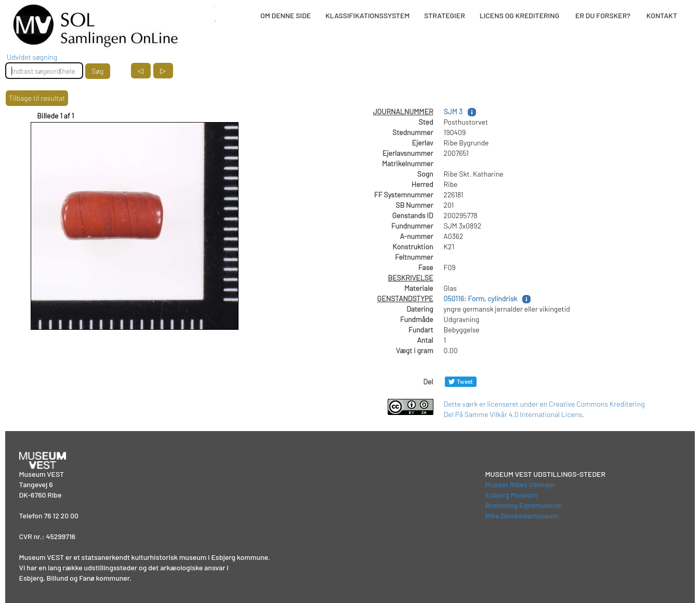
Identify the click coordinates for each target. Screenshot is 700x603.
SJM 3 (453, 111)
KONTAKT (662, 15)
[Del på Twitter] (461, 381)
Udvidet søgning (32, 57)
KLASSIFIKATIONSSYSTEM (367, 15)
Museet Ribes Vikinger (520, 484)
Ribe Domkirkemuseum (521, 515)
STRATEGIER (444, 15)
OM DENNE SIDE (286, 15)
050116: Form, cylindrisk (481, 298)
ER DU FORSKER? (603, 15)
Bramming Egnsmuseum (524, 505)
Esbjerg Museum (511, 495)
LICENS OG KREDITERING (520, 15)
